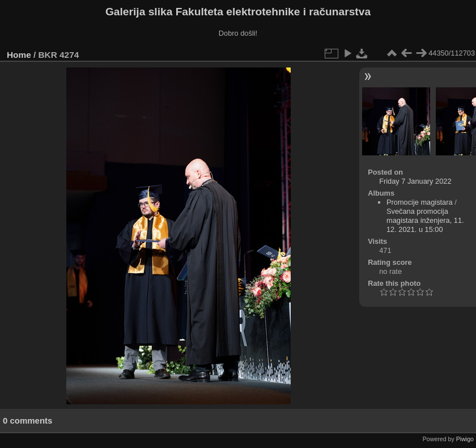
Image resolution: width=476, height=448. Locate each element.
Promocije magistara (420, 202)
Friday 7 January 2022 (415, 181)
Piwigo (465, 439)
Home (19, 55)
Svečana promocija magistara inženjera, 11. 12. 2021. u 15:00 (425, 220)
